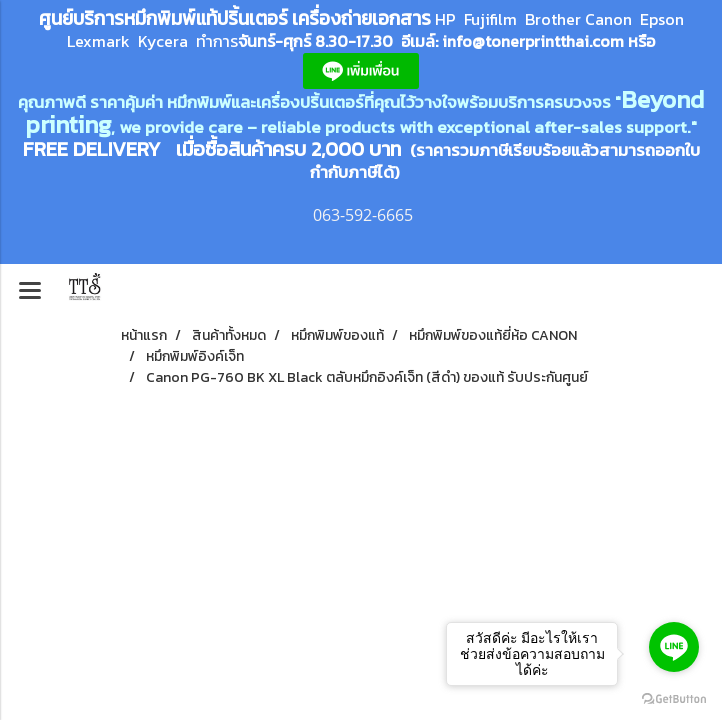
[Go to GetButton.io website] (674, 699)
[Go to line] (674, 647)
